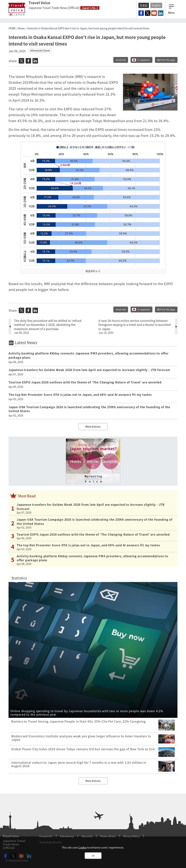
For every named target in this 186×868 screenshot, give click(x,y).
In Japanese (144, 60)
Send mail (121, 60)
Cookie (83, 847)
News (21, 28)
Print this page (166, 60)
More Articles (93, 427)
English (156, 5)
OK (93, 856)
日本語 (144, 5)
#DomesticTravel (40, 50)
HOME (12, 28)
